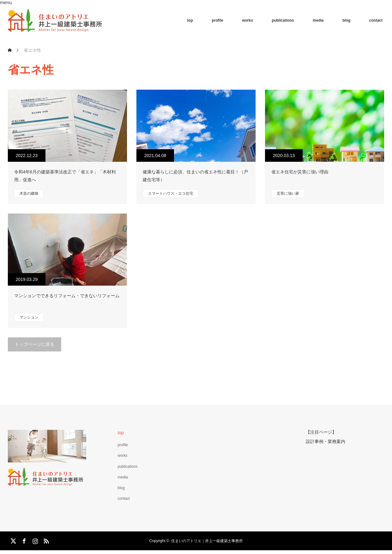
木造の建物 (29, 193)
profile (217, 20)
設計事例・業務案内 (326, 441)
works (248, 20)
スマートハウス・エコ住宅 (171, 193)
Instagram (34, 540)
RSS (45, 540)
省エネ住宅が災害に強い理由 (300, 172)
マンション (29, 317)
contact (376, 20)
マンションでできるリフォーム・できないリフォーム (67, 296)
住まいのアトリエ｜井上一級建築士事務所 (207, 541)
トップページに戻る (34, 344)
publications (283, 20)
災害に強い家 (288, 193)
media (318, 20)
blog (346, 20)
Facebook (24, 540)
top (190, 20)
